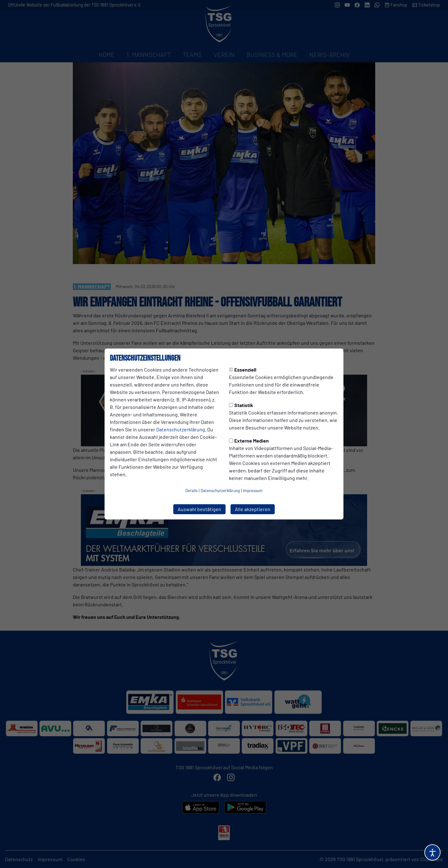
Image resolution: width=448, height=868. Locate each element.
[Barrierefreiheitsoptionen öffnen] (432, 852)
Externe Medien (249, 441)
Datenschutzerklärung (181, 429)
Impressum (253, 491)
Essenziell (243, 370)
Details (191, 491)
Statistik (241, 405)
